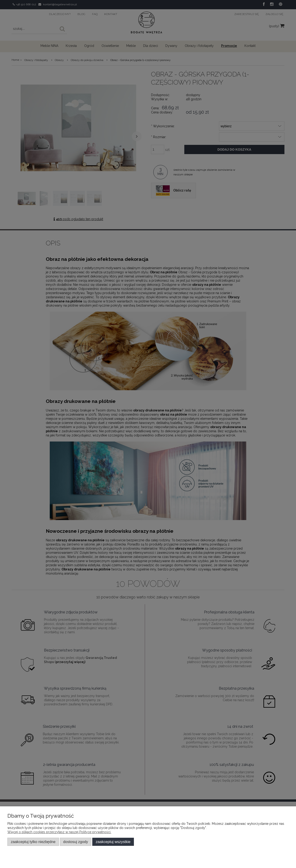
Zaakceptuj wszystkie (113, 842)
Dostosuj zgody (76, 842)
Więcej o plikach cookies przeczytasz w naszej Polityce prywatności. (59, 832)
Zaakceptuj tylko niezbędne (33, 842)
